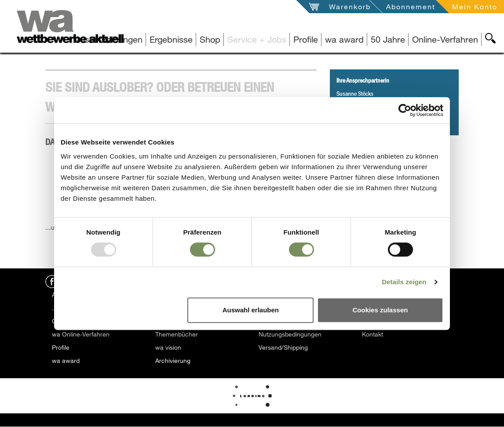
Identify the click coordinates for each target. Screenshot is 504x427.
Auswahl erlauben (251, 310)
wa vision (168, 347)
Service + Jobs (257, 39)
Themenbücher (177, 334)
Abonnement (411, 6)
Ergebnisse (171, 39)
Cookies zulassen (380, 310)
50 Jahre (388, 39)
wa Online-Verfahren (81, 334)
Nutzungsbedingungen (290, 334)
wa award (344, 39)
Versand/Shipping (283, 347)
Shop (210, 39)
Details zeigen (404, 282)
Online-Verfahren (445, 39)
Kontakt (373, 334)
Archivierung (173, 360)
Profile (306, 39)
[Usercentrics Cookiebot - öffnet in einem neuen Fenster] (405, 110)
